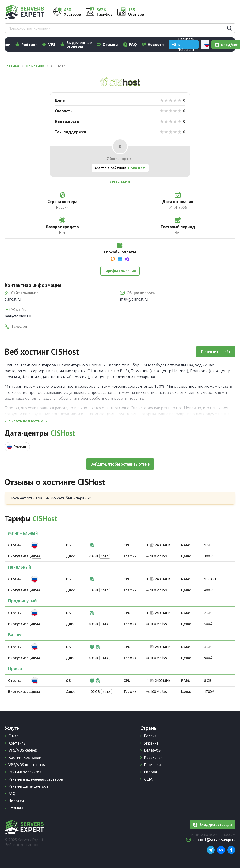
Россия (150, 736)
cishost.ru (13, 299)
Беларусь (152, 750)
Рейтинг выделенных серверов (36, 779)
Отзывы (131, 45)
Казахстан (153, 757)
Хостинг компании (25, 757)
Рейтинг (49, 45)
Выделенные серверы (99, 45)
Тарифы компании (120, 271)
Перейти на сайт (216, 352)
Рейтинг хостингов (25, 772)
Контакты (17, 743)
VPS (72, 45)
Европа (151, 772)
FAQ (153, 45)
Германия (152, 765)
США (148, 779)
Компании (21, 45)
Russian (222, 12)
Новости (176, 45)
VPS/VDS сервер (23, 750)
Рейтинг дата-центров (28, 786)
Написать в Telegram (186, 12)
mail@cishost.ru (134, 299)
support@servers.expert (214, 840)
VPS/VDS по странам (27, 765)
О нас (13, 736)
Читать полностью (26, 421)
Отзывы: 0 (120, 182)
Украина (151, 743)
